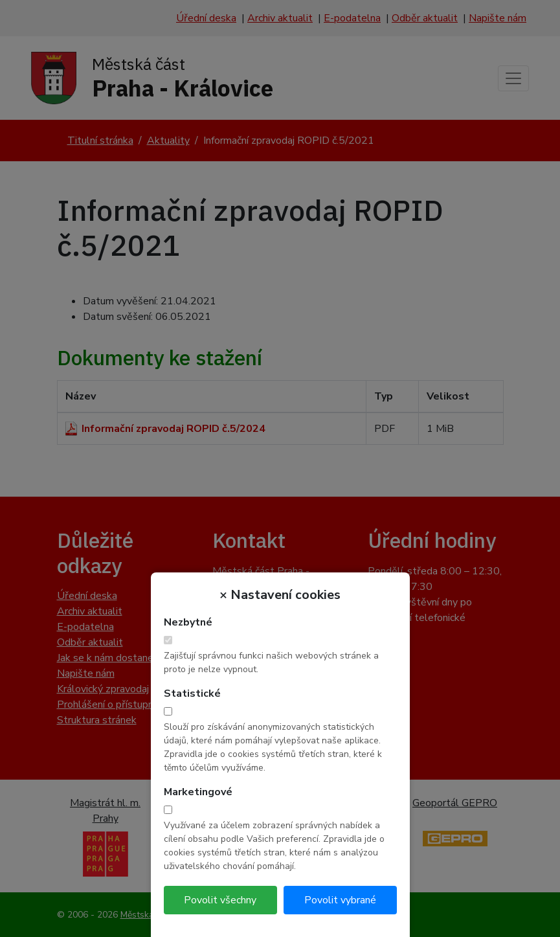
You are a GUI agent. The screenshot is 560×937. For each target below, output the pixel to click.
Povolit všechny (220, 900)
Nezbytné (188, 622)
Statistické (192, 694)
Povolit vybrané (340, 900)
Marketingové (198, 792)
